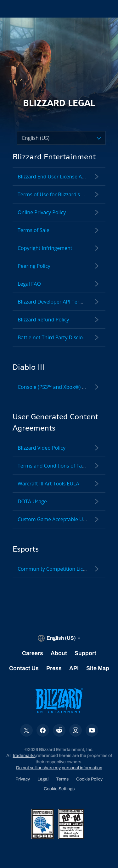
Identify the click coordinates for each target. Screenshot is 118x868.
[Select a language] (50, 138)
